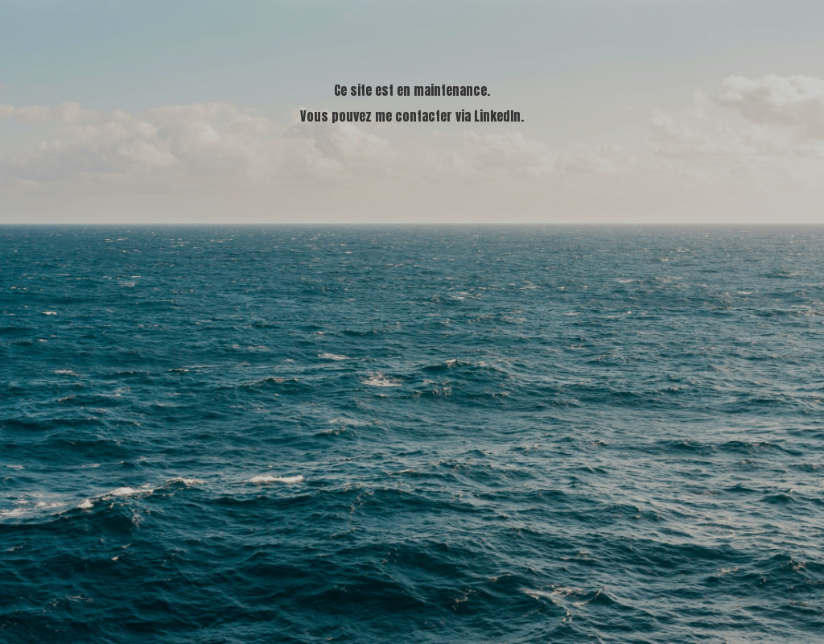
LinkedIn (497, 116)
